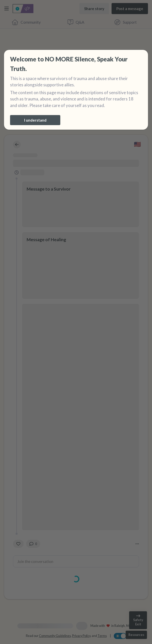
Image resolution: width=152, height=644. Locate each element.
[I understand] (35, 120)
